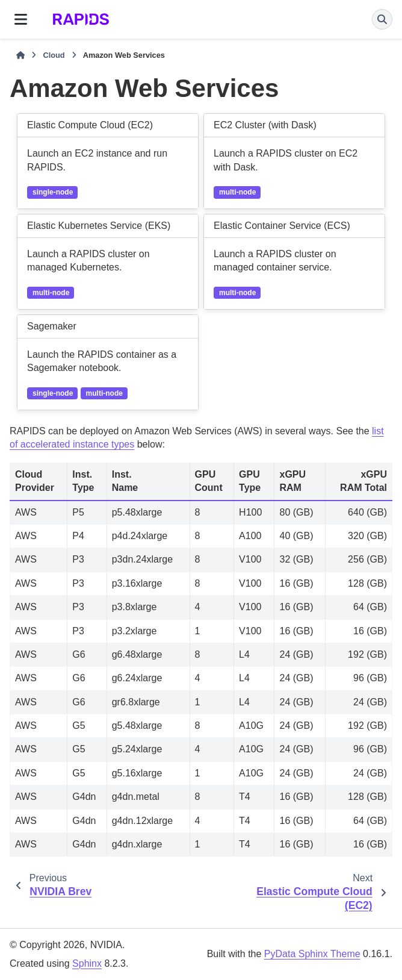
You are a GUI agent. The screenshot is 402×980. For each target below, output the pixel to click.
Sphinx (87, 963)
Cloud (54, 55)
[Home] (20, 55)
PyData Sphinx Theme (312, 954)
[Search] (382, 19)
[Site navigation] (21, 19)
